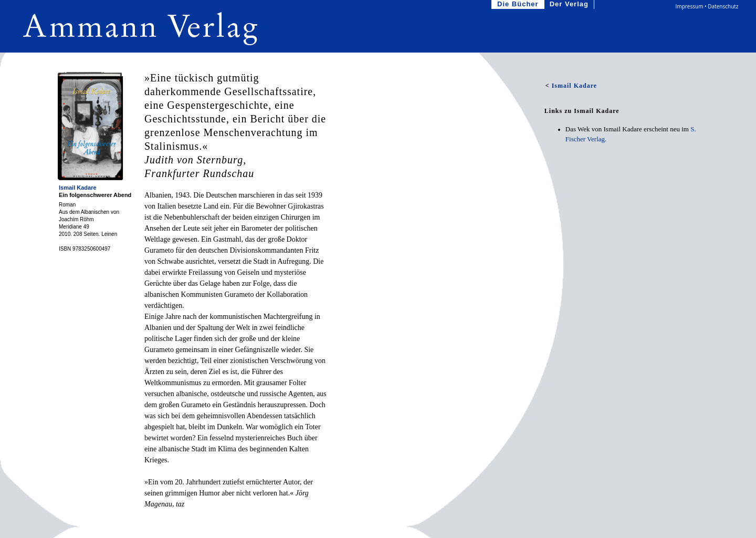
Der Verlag (570, 4)
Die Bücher (519, 4)
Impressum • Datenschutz (707, 6)
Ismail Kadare (78, 188)
